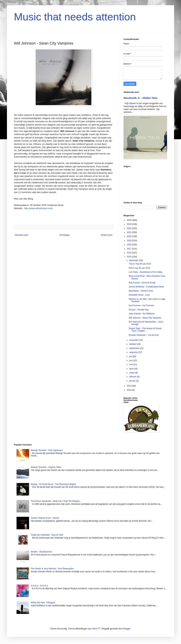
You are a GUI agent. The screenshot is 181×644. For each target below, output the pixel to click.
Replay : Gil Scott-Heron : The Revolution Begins (53, 484)
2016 (129, 253)
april (132, 369)
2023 (129, 224)
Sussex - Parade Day (139, 310)
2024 (129, 220)
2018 (129, 245)
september (135, 348)
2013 (129, 390)
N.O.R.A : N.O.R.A (39, 586)
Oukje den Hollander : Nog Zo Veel (47, 535)
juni (131, 360)
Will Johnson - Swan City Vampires (145, 318)
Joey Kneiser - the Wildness (142, 314)
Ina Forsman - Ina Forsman (141, 305)
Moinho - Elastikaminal (41, 552)
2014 (129, 386)
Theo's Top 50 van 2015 (140, 264)
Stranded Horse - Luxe (139, 295)
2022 (129, 228)
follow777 (96, 629)
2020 (129, 236)
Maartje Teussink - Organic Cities (46, 467)
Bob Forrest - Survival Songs (142, 283)
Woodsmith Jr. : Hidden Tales (141, 98)
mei (131, 364)
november (134, 340)
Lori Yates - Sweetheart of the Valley (146, 272)
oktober (133, 344)
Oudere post (107, 235)
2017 (129, 249)
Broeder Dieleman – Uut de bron (144, 335)
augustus (134, 352)
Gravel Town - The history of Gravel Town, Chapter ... (145, 330)
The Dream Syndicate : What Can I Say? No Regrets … (57, 501)
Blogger (127, 629)
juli (131, 356)
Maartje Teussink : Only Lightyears (47, 450)
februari (133, 377)
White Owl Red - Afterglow (43, 603)
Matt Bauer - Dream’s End (141, 291)
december (134, 260)
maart (132, 373)
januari (133, 381)
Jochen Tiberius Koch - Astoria (45, 518)
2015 (129, 257)
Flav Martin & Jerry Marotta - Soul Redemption (52, 569)
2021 (129, 232)
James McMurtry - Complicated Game (146, 287)
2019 (129, 241)
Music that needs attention (75, 17)
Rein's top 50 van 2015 (139, 268)
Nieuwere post (21, 235)
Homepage (64, 235)
